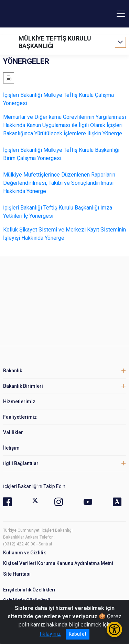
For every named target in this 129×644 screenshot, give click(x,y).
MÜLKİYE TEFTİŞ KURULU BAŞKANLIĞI (55, 42)
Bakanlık (13, 371)
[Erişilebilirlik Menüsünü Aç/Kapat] (114, 629)
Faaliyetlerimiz (20, 417)
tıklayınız (50, 634)
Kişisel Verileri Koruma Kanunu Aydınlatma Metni (58, 563)
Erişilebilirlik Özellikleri (29, 590)
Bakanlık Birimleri (23, 386)
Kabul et (78, 634)
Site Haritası (17, 574)
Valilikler (13, 432)
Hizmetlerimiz (19, 402)
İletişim (11, 448)
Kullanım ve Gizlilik (24, 553)
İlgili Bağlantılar (21, 463)
